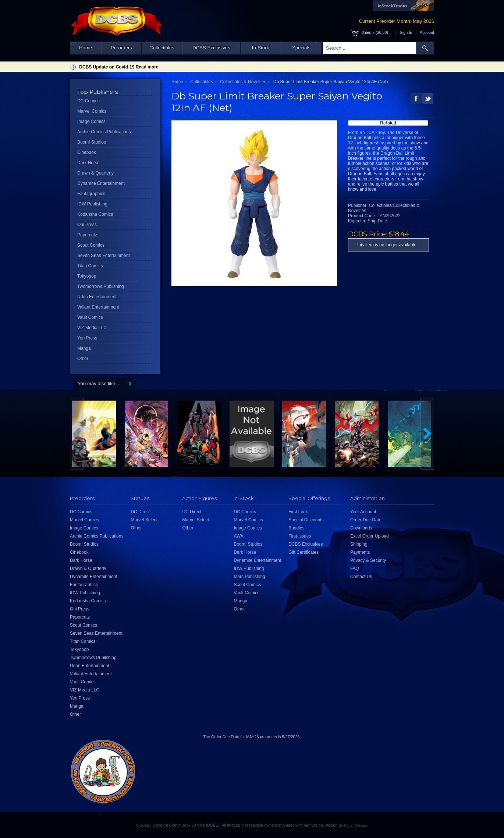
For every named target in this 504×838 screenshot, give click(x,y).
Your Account (363, 512)
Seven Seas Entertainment (104, 256)
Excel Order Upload (370, 536)
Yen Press (87, 338)
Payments (360, 552)
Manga (84, 348)
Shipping (359, 544)
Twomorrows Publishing (101, 286)
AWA (238, 536)
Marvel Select (144, 520)
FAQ (355, 568)
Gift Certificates (304, 552)
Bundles (296, 528)
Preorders (121, 48)
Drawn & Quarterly (95, 173)
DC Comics (88, 101)
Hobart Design (355, 825)
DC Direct (140, 512)
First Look (298, 512)
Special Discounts (306, 520)
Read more (147, 67)
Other (83, 359)
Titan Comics (90, 266)
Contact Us (361, 577)
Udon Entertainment (97, 297)
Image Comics (91, 122)
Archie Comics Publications (104, 132)
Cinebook (87, 152)
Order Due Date (366, 520)
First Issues (300, 536)
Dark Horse (88, 163)
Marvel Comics (92, 111)
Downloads (361, 528)
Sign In (406, 32)
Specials (301, 48)
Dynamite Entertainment (101, 183)
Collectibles (162, 48)
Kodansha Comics (95, 214)
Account (427, 32)
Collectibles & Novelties (243, 82)
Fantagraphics (91, 194)
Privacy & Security (368, 560)
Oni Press (87, 225)
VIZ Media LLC (92, 328)
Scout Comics (91, 245)
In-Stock (261, 48)
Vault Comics (90, 317)
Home (86, 48)
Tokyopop (87, 276)
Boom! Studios (92, 142)
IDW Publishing (92, 204)
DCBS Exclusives (211, 48)
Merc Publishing (249, 577)
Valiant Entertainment (98, 307)
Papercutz (87, 235)
